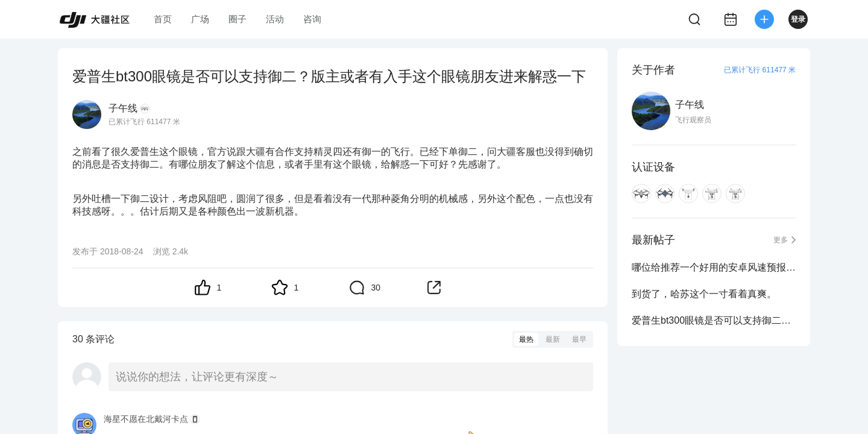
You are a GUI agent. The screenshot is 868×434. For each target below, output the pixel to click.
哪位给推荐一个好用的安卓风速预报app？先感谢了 (714, 267)
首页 (163, 19)
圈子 (237, 19)
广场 (200, 19)
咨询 (312, 19)
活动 (275, 19)
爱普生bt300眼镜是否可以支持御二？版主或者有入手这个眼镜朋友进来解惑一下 (714, 320)
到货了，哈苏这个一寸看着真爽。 (704, 294)
